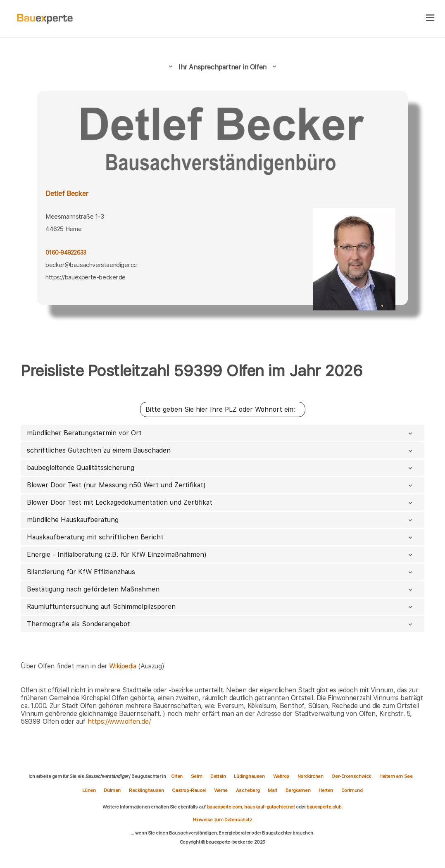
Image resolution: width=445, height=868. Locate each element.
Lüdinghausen (249, 776)
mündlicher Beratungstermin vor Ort (220, 433)
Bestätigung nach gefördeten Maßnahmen (220, 589)
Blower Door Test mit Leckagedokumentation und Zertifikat (220, 502)
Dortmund (352, 790)
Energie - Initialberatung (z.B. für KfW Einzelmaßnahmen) (220, 554)
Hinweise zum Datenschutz (222, 820)
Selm (196, 776)
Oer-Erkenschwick (351, 776)
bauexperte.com (225, 807)
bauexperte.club (324, 807)
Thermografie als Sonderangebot (220, 624)
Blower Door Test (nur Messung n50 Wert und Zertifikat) (220, 485)
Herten (326, 790)
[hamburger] (430, 18)
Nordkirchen (311, 776)
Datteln (218, 776)
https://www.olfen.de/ (119, 721)
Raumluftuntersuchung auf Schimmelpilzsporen (220, 607)
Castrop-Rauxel (189, 790)
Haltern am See (396, 776)
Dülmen (112, 790)
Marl (272, 790)
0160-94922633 (66, 253)
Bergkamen (298, 790)
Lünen (89, 790)
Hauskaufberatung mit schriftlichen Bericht (220, 537)
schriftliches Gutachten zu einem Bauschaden (220, 450)
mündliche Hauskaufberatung (220, 520)
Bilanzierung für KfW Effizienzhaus (220, 572)
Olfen (177, 776)
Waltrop (281, 776)
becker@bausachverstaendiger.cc (91, 265)
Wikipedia (124, 666)
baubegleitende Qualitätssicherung (220, 468)
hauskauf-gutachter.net (269, 807)
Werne (221, 790)
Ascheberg (248, 790)
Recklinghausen (146, 790)
